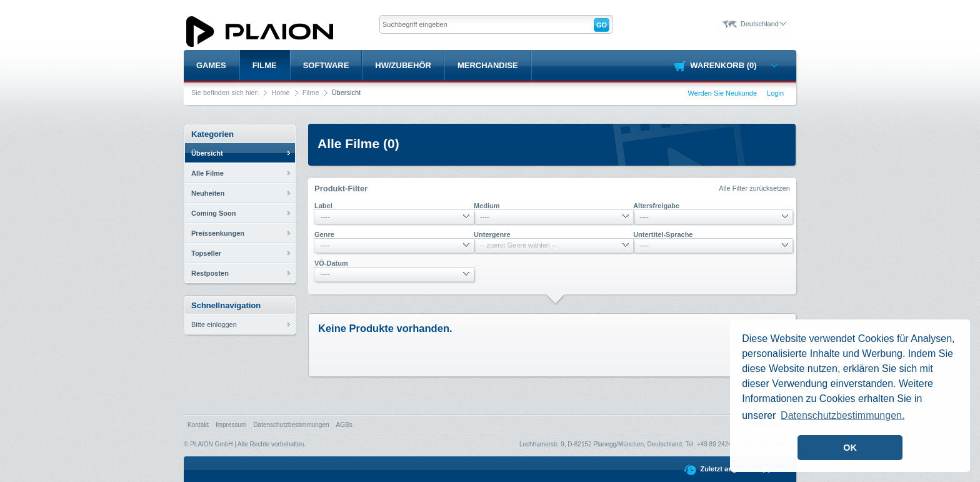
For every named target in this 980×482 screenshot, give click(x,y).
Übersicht (207, 153)
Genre (324, 234)
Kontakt (198, 425)
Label (323, 206)
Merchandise (488, 65)
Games (211, 65)
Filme (265, 65)
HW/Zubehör (403, 65)
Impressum (231, 425)
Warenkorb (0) (733, 65)
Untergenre (492, 234)
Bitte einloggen (214, 324)
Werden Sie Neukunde (722, 93)
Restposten (210, 273)
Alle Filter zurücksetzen (754, 188)
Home (280, 93)
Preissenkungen (218, 233)
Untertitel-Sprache (663, 234)
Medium (487, 206)
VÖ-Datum (331, 263)
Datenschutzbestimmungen (291, 425)
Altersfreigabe (656, 206)
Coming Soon (214, 213)
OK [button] (850, 448)
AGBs (344, 425)
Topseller (206, 253)
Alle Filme (207, 173)
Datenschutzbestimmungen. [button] (842, 415)
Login (775, 93)
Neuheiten (208, 193)
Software (326, 65)
